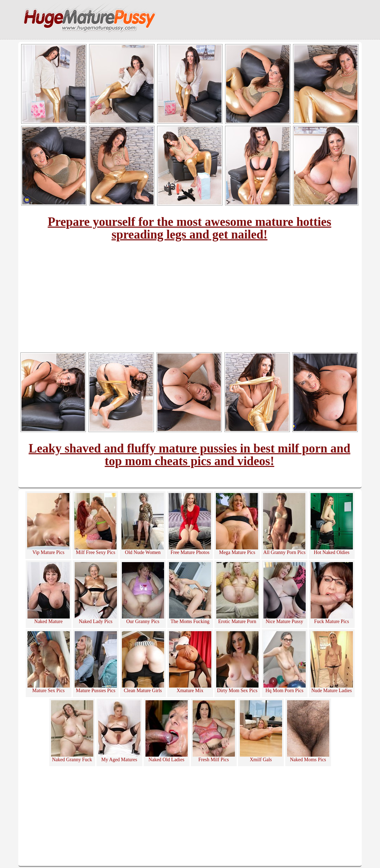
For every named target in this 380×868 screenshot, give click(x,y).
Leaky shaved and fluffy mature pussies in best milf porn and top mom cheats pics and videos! (189, 455)
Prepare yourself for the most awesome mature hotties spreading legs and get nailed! (189, 228)
